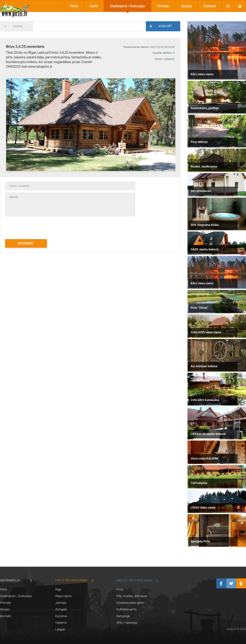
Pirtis (74, 6)
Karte (94, 6)
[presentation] (41, 225)
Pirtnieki (163, 6)
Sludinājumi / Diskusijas (127, 6)
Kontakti (210, 6)
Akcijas (187, 6)
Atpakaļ (18, 26)
